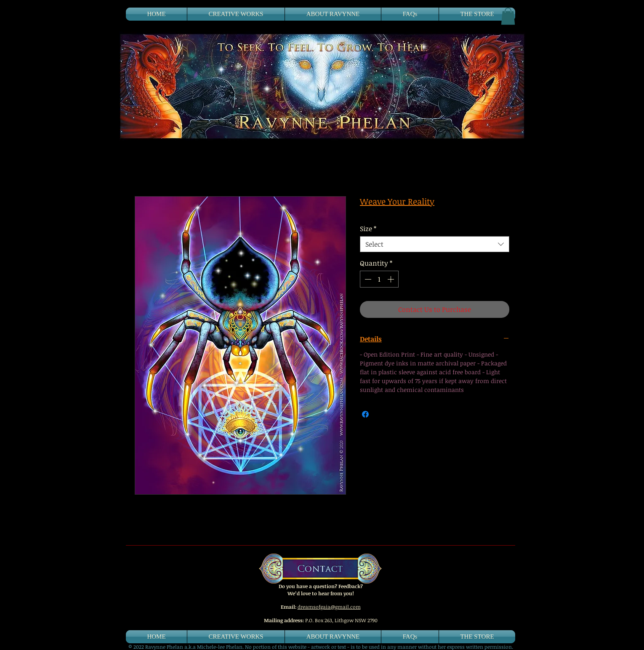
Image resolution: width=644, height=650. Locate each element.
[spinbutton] (379, 279)
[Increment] (391, 279)
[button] (508, 16)
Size (368, 229)
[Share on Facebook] (365, 414)
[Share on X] (381, 414)
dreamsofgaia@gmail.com (329, 607)
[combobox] (435, 244)
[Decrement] (367, 279)
